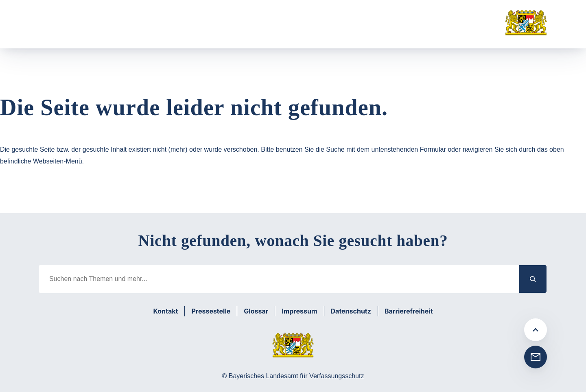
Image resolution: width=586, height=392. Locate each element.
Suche (345, 29)
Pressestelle (211, 311)
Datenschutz (351, 311)
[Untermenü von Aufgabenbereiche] (151, 29)
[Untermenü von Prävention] (217, 29)
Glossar (256, 311)
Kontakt (165, 311)
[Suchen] (533, 279)
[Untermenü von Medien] (307, 29)
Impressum (299, 311)
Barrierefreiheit (409, 311)
